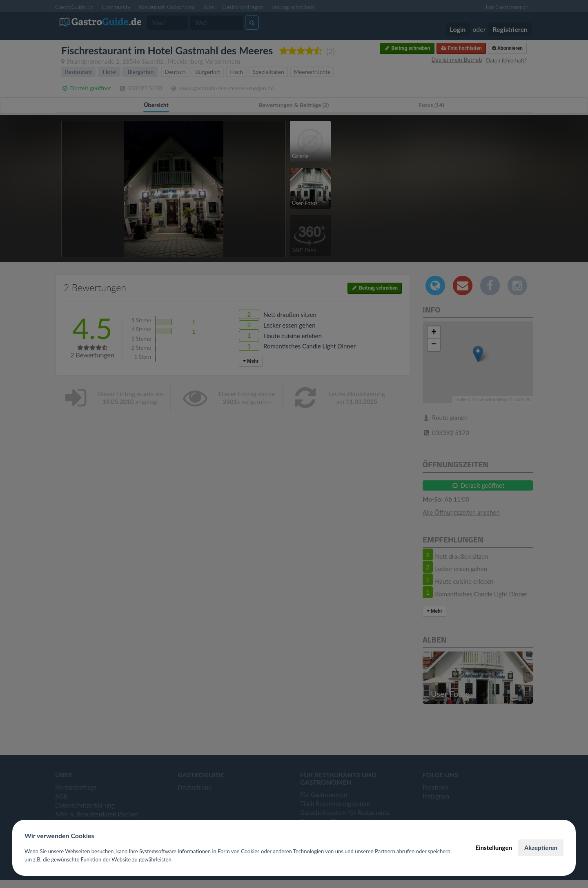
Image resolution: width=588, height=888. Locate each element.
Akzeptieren (541, 848)
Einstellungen (494, 848)
